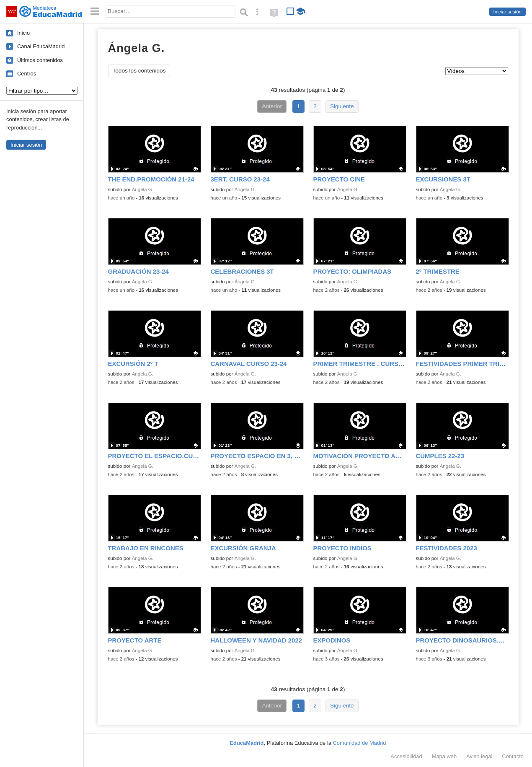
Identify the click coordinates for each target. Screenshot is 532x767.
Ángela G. (143, 189)
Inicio (23, 33)
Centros (27, 74)
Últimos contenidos (40, 60)
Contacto (513, 756)
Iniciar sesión (507, 12)
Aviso (479, 756)
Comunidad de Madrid (360, 743)
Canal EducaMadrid (41, 46)
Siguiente (342, 106)
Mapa (444, 756)
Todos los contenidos (139, 71)
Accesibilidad (406, 756)
